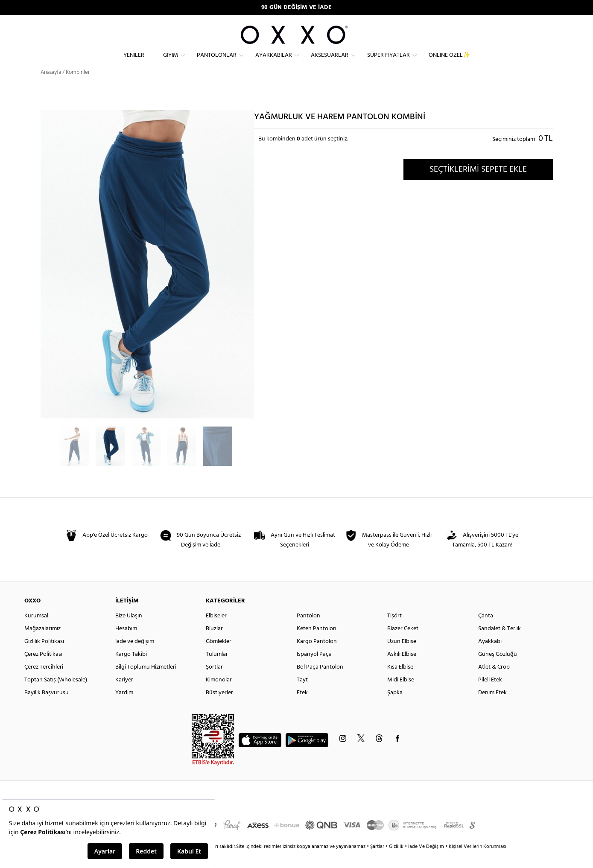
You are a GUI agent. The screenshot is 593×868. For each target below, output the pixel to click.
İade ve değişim (135, 656)
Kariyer (124, 695)
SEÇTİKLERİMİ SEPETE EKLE (478, 184)
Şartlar (378, 862)
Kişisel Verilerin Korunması (478, 862)
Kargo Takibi (131, 669)
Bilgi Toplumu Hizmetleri (146, 682)
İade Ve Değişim (426, 862)
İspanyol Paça (314, 669)
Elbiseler (216, 631)
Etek (302, 708)
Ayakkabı (490, 656)
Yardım (124, 708)
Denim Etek (492, 708)
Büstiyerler (219, 708)
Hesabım (126, 644)
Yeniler (134, 62)
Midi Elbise (401, 695)
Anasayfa (51, 87)
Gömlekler (219, 656)
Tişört (394, 631)
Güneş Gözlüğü (498, 669)
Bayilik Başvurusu (47, 708)
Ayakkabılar (274, 62)
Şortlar (214, 682)
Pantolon (308, 631)
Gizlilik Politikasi (44, 656)
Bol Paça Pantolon (320, 682)
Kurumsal (36, 631)
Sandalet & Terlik (500, 644)
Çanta (486, 631)
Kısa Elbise (400, 682)
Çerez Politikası (43, 669)
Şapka (395, 708)
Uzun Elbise (402, 656)
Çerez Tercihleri (44, 682)
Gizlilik (397, 862)
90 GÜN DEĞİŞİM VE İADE (296, 7)
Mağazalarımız (42, 644)
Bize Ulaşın (129, 631)
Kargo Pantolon (317, 656)
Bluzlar (214, 644)
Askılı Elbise (402, 669)
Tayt (302, 695)
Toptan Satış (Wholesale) (56, 695)
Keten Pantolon (317, 644)
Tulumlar (217, 669)
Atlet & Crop (494, 682)
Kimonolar (219, 695)
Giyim (171, 62)
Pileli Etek (490, 695)
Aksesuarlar (330, 62)
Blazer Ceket (403, 644)
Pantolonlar (217, 62)
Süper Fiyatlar (389, 62)
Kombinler (78, 87)
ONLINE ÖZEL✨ (449, 62)
